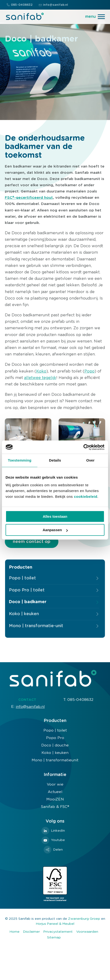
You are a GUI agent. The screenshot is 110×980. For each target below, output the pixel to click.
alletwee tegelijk (40, 378)
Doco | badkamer (28, 602)
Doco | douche (55, 745)
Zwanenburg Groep (84, 919)
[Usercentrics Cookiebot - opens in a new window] (83, 447)
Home (15, 932)
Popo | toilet (22, 578)
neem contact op (32, 542)
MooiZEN (55, 799)
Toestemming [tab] (20, 460)
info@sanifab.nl (53, 5)
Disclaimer (31, 932)
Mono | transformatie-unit (36, 626)
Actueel (55, 792)
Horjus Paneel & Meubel (55, 924)
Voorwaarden (87, 932)
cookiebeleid (86, 496)
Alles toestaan (55, 516)
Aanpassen (55, 530)
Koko (41, 371)
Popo (89, 371)
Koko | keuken (24, 614)
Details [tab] (55, 460)
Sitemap (54, 938)
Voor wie (55, 785)
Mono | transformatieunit (55, 760)
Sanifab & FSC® (55, 807)
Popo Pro (55, 738)
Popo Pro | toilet (27, 590)
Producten (21, 567)
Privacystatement (58, 932)
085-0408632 (20, 5)
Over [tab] (90, 460)
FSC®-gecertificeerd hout (29, 198)
